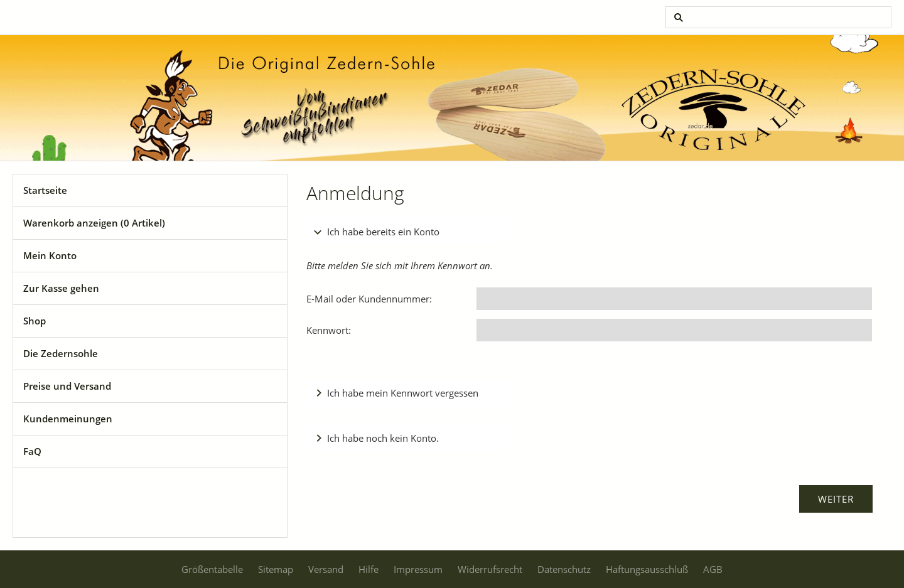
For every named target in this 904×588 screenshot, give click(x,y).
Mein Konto (50, 255)
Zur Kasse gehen (61, 288)
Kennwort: (329, 330)
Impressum (418, 569)
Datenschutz (564, 569)
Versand (326, 569)
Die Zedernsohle (61, 353)
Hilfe (369, 569)
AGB (713, 569)
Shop (35, 321)
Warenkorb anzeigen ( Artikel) (94, 223)
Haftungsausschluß (647, 569)
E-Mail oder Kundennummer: (369, 299)
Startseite (45, 190)
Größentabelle (212, 569)
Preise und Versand (67, 386)
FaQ (32, 451)
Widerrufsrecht (490, 569)
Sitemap (276, 569)
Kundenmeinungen (68, 419)
